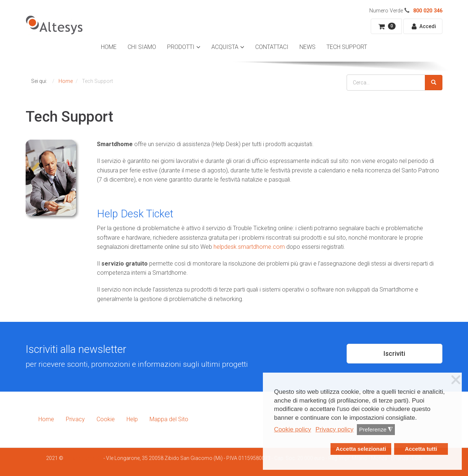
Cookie (106, 419)
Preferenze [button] (376, 430)
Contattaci (272, 47)
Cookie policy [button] (293, 429)
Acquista (225, 47)
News (307, 47)
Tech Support (347, 47)
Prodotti (181, 47)
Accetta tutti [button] (421, 449)
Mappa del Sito (169, 419)
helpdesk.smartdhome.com (249, 247)
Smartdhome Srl (83, 458)
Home (109, 47)
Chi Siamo (142, 47)
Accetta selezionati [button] (361, 449)
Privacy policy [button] (335, 429)
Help (132, 419)
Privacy (75, 419)
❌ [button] (456, 380)
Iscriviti (394, 353)
